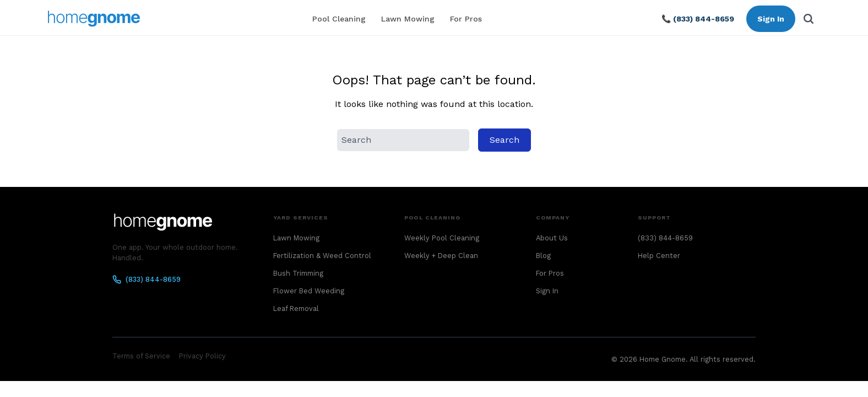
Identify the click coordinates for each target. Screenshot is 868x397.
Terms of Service (141, 356)
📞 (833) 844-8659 (698, 19)
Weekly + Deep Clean (441, 256)
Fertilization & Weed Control (322, 256)
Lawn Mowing (408, 19)
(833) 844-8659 (147, 280)
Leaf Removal (296, 309)
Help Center (659, 256)
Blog (543, 256)
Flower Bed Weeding (309, 291)
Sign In (771, 19)
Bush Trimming (298, 273)
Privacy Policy (202, 356)
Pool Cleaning (339, 19)
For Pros (466, 19)
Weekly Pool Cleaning (442, 238)
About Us (552, 238)
